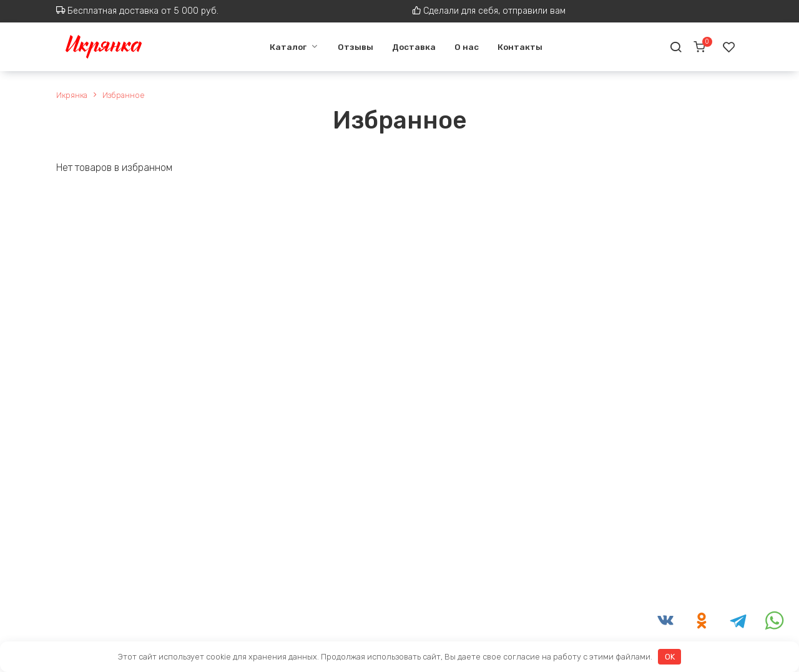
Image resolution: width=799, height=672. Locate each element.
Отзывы (350, 47)
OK (670, 657)
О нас (462, 47)
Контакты (515, 47)
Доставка (409, 47)
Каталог (282, 47)
